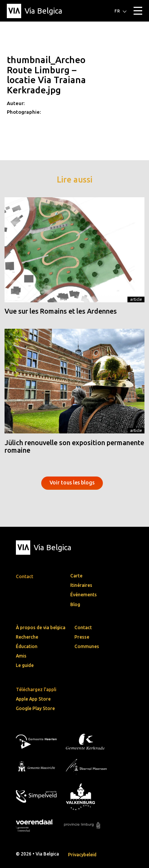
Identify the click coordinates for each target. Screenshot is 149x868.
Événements (84, 595)
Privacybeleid (82, 855)
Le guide (25, 665)
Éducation (27, 646)
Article (136, 299)
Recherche (27, 637)
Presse (82, 637)
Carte (76, 576)
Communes (87, 646)
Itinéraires (81, 585)
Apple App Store (33, 699)
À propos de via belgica (41, 627)
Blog (75, 604)
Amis (21, 656)
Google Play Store (35, 708)
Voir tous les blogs (72, 483)
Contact (83, 627)
